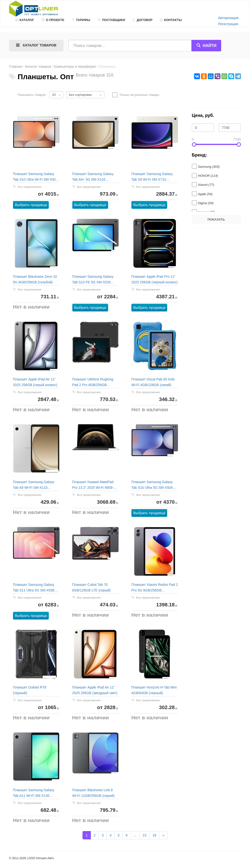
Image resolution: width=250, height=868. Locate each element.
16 (155, 835)
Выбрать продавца (31, 205)
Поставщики (111, 20)
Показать (216, 219)
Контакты (171, 20)
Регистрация (228, 24)
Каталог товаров (38, 67)
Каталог (25, 20)
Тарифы (81, 20)
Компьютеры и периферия (75, 67)
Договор (142, 20)
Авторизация (228, 18)
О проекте (53, 20)
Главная (16, 67)
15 (145, 835)
